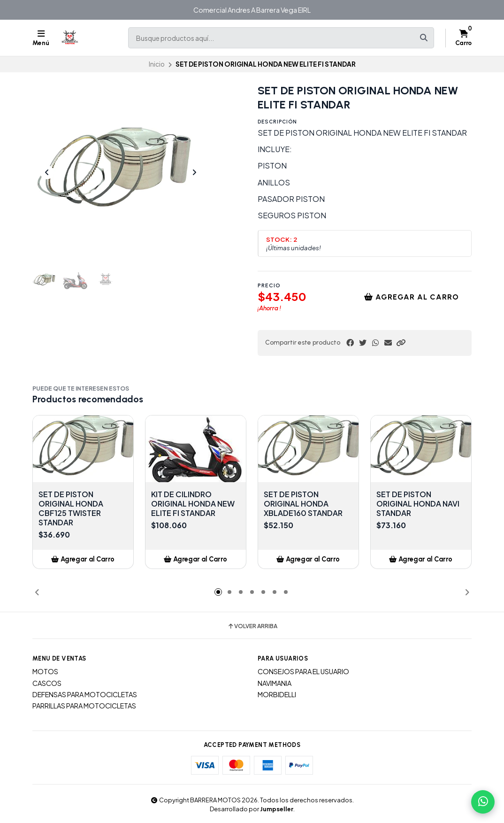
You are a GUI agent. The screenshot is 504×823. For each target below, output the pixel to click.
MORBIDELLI (277, 694)
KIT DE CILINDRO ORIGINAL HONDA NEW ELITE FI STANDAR (193, 504)
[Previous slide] (47, 172)
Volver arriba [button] (252, 626)
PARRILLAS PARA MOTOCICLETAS (84, 706)
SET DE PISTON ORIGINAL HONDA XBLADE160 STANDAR (303, 504)
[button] (401, 343)
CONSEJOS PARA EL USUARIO (303, 671)
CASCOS (47, 683)
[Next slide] (194, 172)
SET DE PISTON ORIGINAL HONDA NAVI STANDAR (418, 504)
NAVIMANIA (275, 683)
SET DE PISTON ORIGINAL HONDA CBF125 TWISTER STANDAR (71, 508)
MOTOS (45, 671)
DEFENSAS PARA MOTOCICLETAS (85, 694)
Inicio (157, 64)
